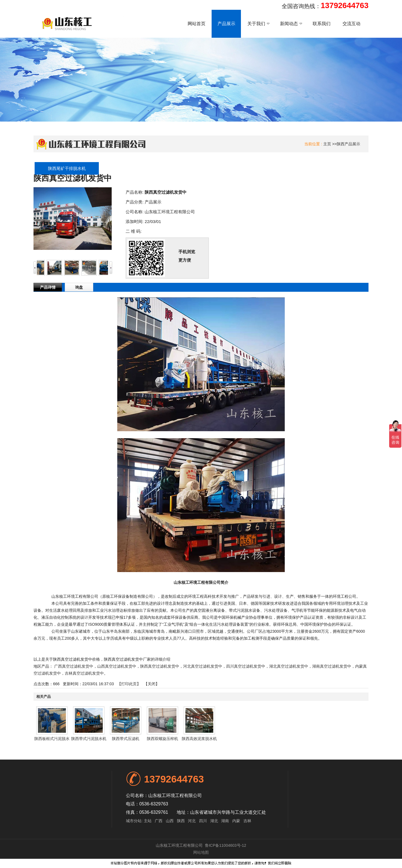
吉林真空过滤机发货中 (84, 673)
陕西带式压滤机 (126, 739)
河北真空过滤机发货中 (203, 666)
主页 (327, 144)
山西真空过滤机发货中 (117, 666)
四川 (203, 821)
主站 (147, 821)
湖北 (214, 821)
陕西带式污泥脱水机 (89, 739)
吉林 (247, 821)
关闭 (152, 684)
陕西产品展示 (348, 144)
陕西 (181, 821)
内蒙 (236, 821)
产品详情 (48, 287)
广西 (159, 821)
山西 (170, 821)
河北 (192, 821)
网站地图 (201, 852)
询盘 (79, 287)
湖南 (225, 821)
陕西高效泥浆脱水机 (199, 739)
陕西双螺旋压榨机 (162, 739)
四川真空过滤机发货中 (246, 666)
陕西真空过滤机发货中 (160, 666)
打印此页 (129, 684)
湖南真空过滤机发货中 (332, 666)
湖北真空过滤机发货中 (289, 666)
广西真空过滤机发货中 (74, 666)
